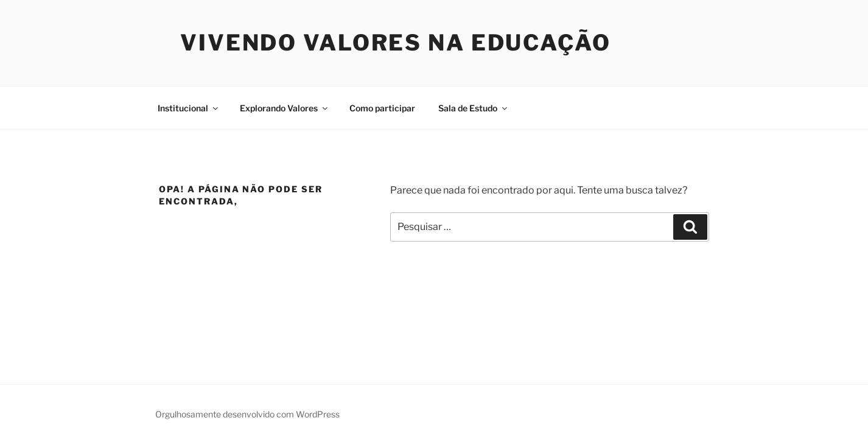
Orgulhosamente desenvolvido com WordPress (247, 414)
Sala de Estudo (474, 108)
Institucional (189, 108)
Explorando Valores (285, 108)
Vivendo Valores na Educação (396, 43)
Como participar (382, 108)
